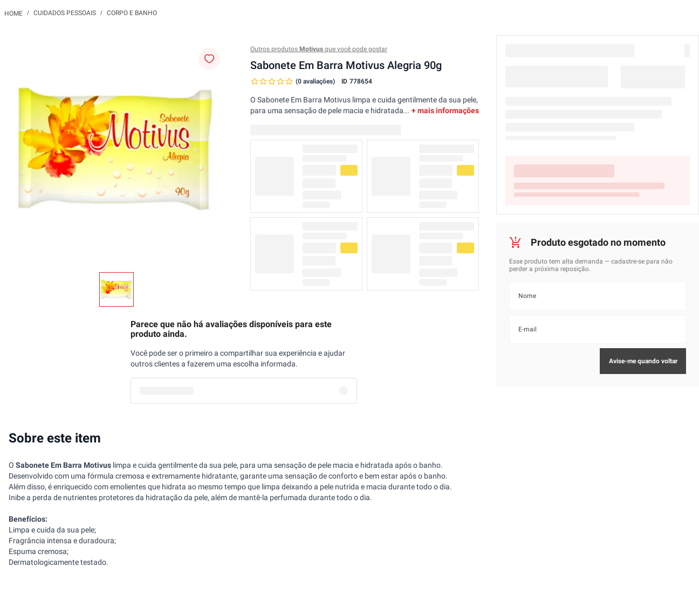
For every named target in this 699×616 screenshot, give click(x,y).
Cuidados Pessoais (65, 13)
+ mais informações (445, 110)
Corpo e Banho (132, 13)
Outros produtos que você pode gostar (319, 49)
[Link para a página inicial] (13, 13)
